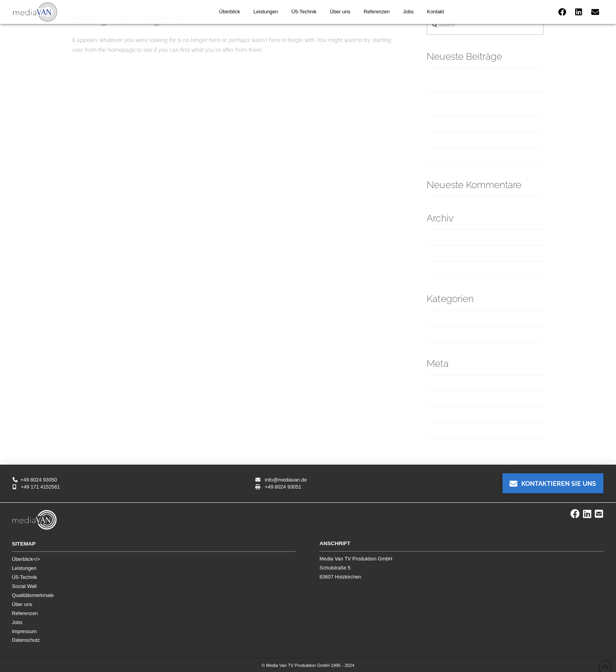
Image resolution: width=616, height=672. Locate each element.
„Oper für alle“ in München (461, 124)
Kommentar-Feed (449, 414)
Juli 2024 (438, 253)
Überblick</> (26, 559)
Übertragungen (446, 334)
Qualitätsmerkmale (33, 595)
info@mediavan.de (281, 480)
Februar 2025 (444, 237)
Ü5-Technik (24, 577)
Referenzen (25, 613)
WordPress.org (445, 430)
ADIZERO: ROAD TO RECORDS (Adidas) (477, 155)
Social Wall (24, 586)
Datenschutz (26, 640)
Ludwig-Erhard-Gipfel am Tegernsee (474, 139)
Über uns (22, 604)
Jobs (17, 622)
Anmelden (440, 383)
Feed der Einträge (450, 399)
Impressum (24, 631)
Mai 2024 (438, 269)
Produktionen (443, 318)
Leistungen (24, 568)
